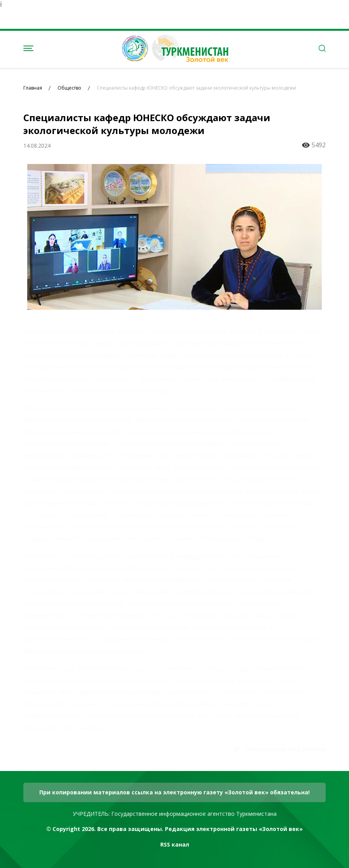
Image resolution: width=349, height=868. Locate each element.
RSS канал (175, 844)
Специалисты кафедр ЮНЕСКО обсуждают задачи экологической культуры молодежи (196, 88)
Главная (33, 88)
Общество (69, 88)
